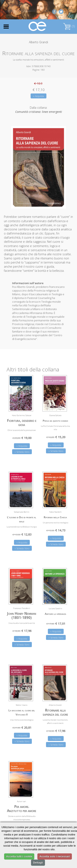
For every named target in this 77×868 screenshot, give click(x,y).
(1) (69, 26)
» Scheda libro (22, 452)
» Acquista (38, 96)
